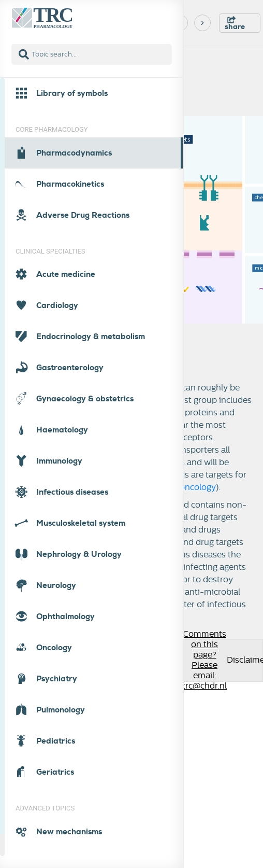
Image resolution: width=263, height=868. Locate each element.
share (235, 24)
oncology (198, 487)
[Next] (202, 23)
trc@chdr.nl (204, 686)
